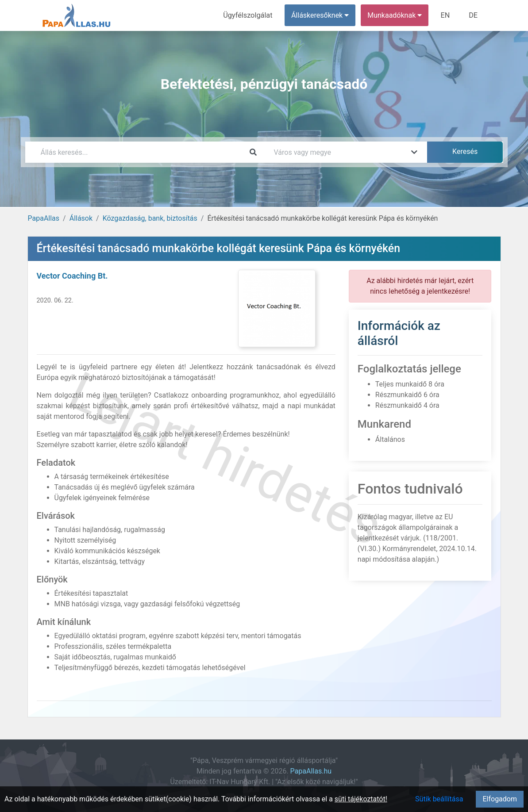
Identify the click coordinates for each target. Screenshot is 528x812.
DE (474, 15)
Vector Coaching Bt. (72, 276)
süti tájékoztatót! (361, 799)
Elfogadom (500, 799)
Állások (81, 218)
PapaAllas (44, 218)
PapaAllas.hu (311, 771)
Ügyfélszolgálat (249, 15)
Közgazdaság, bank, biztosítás (150, 218)
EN (446, 15)
